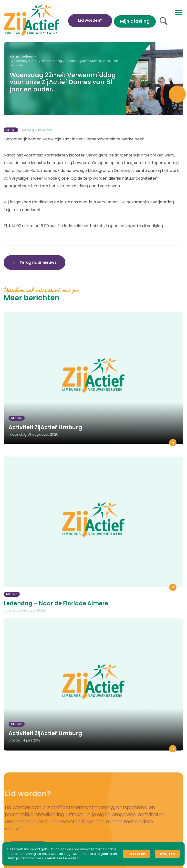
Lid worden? (90, 20)
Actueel (28, 56)
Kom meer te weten (62, 858)
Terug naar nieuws (38, 262)
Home (14, 56)
